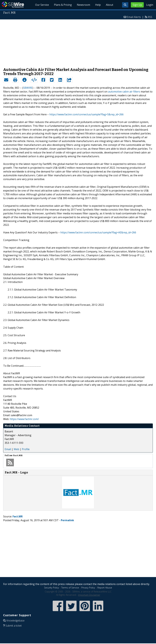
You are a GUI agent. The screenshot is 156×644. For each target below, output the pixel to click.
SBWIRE (28, 88)
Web (16, 449)
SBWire (13, 5)
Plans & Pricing (63, 5)
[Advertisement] (78, 42)
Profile (26, 449)
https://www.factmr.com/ (24, 419)
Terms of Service (70, 588)
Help (98, 5)
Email (8, 449)
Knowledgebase (15, 621)
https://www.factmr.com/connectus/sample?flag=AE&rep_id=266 (98, 232)
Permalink (67, 520)
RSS (150, 17)
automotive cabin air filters (124, 92)
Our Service (42, 5)
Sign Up (137, 5)
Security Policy (51, 588)
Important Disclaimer (89, 595)
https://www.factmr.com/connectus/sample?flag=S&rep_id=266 (86, 114)
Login (150, 5)
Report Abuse (105, 588)
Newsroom (83, 5)
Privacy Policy (88, 588)
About (110, 5)
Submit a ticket (14, 626)
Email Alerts (134, 17)
